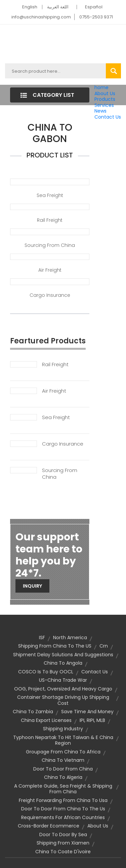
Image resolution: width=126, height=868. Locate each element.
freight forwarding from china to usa (63, 800)
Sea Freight (50, 195)
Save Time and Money (87, 712)
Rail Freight (50, 220)
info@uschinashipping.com (41, 17)
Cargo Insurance (50, 295)
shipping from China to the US (55, 646)
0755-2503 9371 (96, 17)
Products (105, 99)
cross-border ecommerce (49, 826)
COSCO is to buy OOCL (46, 672)
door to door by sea (63, 834)
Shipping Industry (63, 729)
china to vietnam (63, 760)
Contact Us (108, 117)
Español (94, 7)
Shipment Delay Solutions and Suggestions (63, 655)
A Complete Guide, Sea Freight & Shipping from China (63, 789)
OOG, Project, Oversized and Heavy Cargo (63, 689)
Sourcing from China (50, 245)
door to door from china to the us (63, 809)
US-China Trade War (63, 680)
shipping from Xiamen (63, 843)
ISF (42, 638)
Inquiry (32, 586)
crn (104, 646)
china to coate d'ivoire (63, 852)
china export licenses (46, 720)
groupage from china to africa (63, 752)
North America (70, 638)
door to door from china (63, 769)
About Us (105, 93)
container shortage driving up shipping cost (63, 700)
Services (104, 105)
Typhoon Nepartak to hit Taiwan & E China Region (63, 740)
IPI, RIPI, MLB (92, 720)
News (100, 111)
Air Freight (50, 270)
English (30, 7)
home (101, 87)
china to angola (63, 663)
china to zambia (33, 712)
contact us (95, 672)
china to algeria (63, 777)
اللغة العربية (58, 7)
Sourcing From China (60, 474)
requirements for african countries (63, 817)
